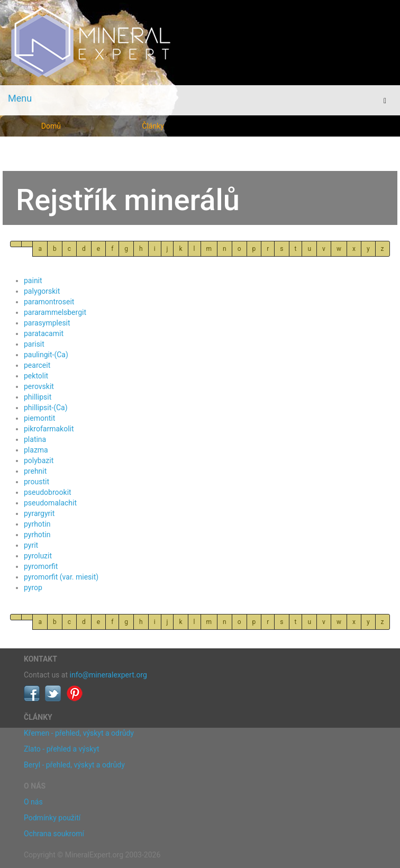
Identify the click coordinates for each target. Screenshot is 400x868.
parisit (34, 344)
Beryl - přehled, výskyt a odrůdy (74, 765)
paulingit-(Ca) (46, 355)
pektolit (36, 376)
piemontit (39, 418)
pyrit (31, 545)
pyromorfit (41, 566)
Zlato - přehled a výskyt (61, 749)
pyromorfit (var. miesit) (61, 577)
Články (153, 126)
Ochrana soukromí (54, 834)
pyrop (33, 587)
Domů (51, 126)
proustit (37, 482)
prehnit (35, 471)
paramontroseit (49, 302)
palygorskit (42, 291)
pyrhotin (37, 524)
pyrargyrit (39, 513)
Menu (20, 98)
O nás (33, 802)
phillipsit (38, 397)
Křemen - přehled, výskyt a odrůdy (79, 733)
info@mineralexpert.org (108, 675)
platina (35, 439)
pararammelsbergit (55, 312)
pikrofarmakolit (49, 429)
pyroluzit (38, 556)
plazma (36, 450)
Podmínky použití (52, 818)
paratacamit (44, 333)
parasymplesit (47, 323)
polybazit (39, 460)
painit (33, 281)
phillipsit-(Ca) (46, 408)
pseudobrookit (48, 492)
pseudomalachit (50, 503)
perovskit (39, 386)
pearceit (37, 365)
